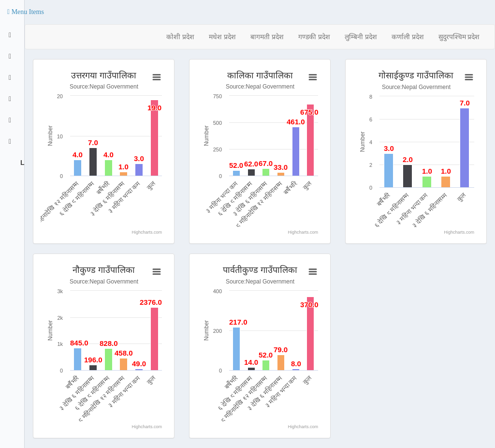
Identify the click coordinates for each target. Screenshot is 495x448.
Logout (21, 163)
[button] (26, 12)
